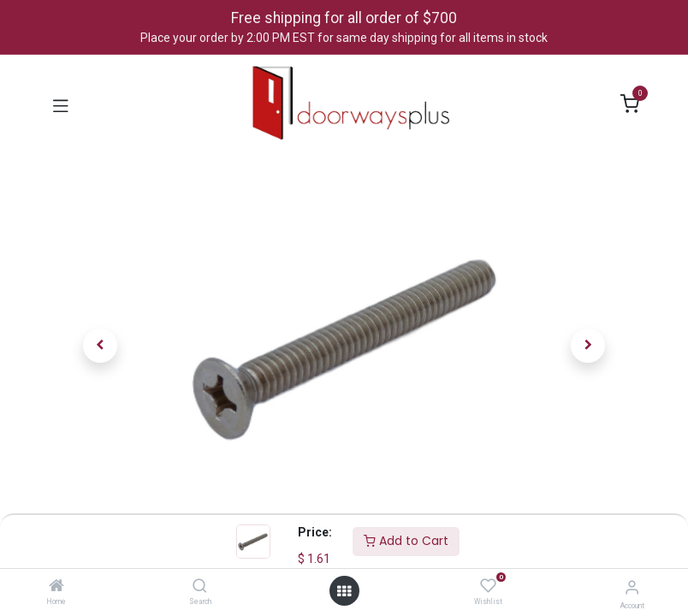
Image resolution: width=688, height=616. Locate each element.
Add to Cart (406, 541)
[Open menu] (344, 591)
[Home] (56, 587)
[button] (101, 346)
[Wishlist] (488, 586)
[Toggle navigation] (61, 104)
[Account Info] (632, 587)
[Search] (200, 587)
